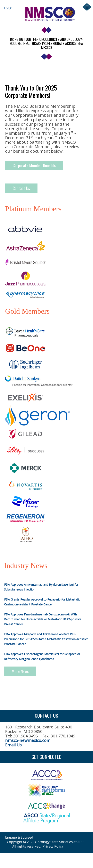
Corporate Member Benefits (34, 165)
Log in (8, 8)
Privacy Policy (53, 846)
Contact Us (21, 188)
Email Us (13, 745)
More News (20, 671)
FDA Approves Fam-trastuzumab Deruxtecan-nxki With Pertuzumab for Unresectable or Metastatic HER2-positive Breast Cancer (43, 619)
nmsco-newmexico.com (28, 740)
